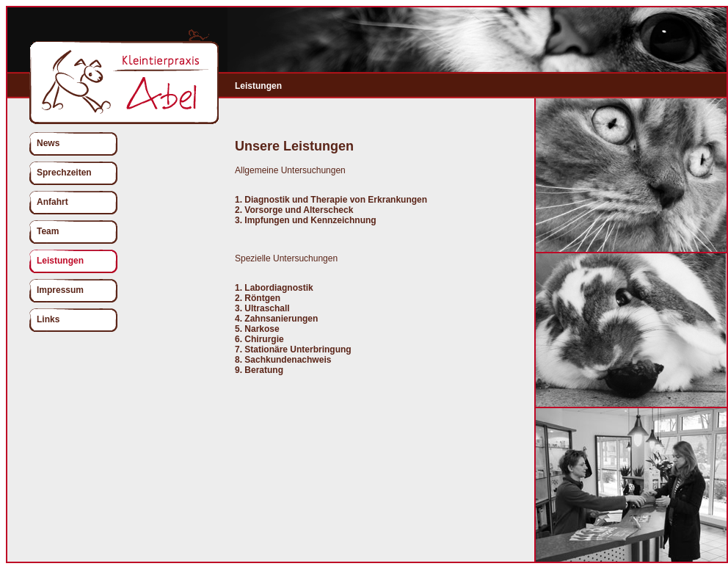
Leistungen (60, 261)
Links (48, 319)
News (48, 143)
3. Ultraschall (262, 308)
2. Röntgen (258, 298)
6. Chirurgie (259, 339)
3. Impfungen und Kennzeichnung (306, 220)
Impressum (60, 290)
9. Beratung (259, 370)
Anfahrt (52, 202)
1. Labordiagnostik (274, 288)
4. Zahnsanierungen (276, 319)
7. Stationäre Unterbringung (293, 349)
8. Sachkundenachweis (283, 360)
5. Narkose (257, 329)
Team (48, 231)
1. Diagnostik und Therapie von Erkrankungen (331, 200)
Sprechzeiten (64, 173)
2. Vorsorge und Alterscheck (294, 210)
